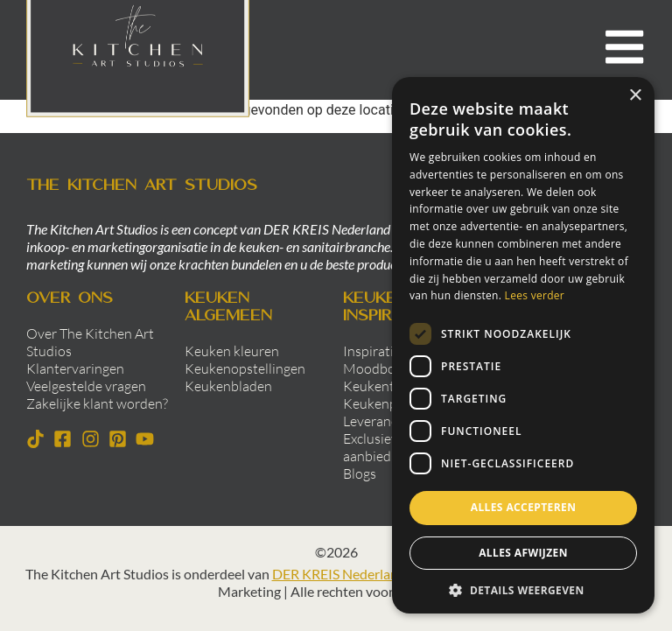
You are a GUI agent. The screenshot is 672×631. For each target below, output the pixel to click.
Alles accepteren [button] (524, 507)
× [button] (635, 96)
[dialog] (523, 345)
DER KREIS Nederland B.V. (351, 574)
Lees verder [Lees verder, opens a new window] (535, 295)
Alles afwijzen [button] (523, 553)
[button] (523, 590)
